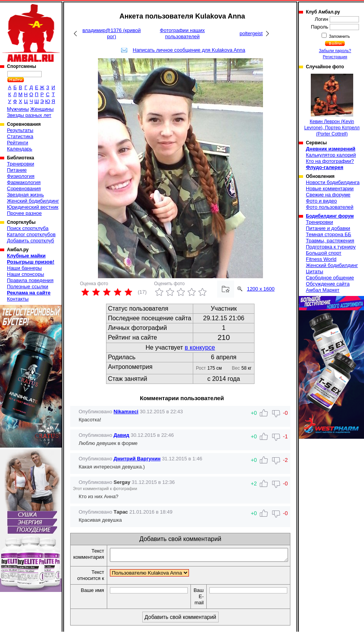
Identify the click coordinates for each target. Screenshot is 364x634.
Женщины (42, 109)
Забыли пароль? (335, 51)
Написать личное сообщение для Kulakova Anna (189, 50)
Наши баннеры (24, 268)
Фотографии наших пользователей (183, 33)
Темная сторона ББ (329, 234)
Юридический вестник (33, 207)
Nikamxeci (126, 412)
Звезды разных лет (29, 115)
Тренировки (20, 164)
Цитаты (314, 271)
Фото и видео (321, 201)
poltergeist (251, 33)
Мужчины (18, 109)
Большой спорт (324, 253)
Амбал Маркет (323, 290)
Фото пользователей (329, 207)
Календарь (20, 149)
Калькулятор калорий (331, 155)
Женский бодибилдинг (33, 201)
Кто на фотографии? (330, 161)
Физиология (21, 176)
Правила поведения (30, 280)
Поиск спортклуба (28, 228)
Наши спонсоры (25, 274)
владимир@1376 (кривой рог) (112, 33)
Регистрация (335, 57)
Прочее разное (24, 213)
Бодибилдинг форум (330, 216)
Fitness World (321, 259)
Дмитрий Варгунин (137, 459)
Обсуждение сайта (328, 284)
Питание (17, 170)
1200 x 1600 (261, 289)
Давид (122, 435)
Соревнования (24, 189)
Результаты (20, 130)
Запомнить (339, 36)
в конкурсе (200, 347)
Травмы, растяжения (330, 241)
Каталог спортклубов (31, 234)
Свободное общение (330, 278)
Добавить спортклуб (30, 241)
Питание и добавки (328, 228)
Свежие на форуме (328, 195)
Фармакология (24, 182)
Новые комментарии (330, 189)
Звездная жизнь (25, 195)
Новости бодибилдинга (333, 182)
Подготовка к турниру (331, 247)
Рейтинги (18, 143)
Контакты (18, 299)
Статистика (20, 136)
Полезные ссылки (28, 287)
